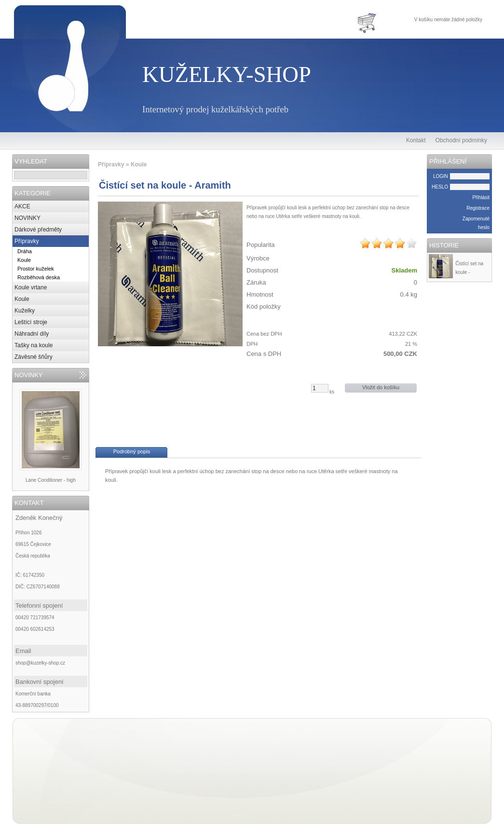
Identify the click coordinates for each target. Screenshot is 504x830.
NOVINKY (27, 218)
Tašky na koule (34, 345)
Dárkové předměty (38, 230)
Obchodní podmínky (461, 140)
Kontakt (416, 140)
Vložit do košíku (381, 387)
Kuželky (25, 311)
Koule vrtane (31, 287)
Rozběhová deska (39, 277)
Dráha (25, 251)
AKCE (22, 206)
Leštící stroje (31, 322)
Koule (24, 260)
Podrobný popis (132, 451)
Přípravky (27, 241)
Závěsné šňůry (34, 357)
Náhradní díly (32, 334)
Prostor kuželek (36, 269)
